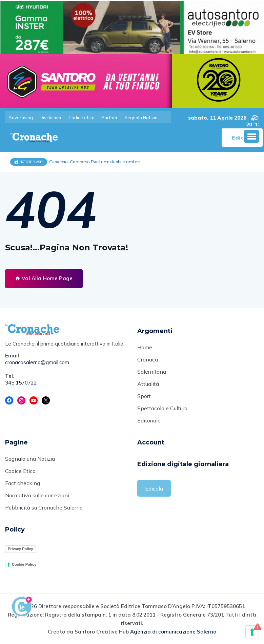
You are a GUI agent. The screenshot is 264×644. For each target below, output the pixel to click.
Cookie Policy (24, 564)
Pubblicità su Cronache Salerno (44, 507)
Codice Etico (20, 471)
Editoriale (149, 420)
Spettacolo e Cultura (162, 408)
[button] (251, 136)
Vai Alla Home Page (44, 278)
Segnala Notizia (141, 118)
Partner (109, 118)
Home (145, 347)
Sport (144, 396)
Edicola (154, 489)
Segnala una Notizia (30, 459)
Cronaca (148, 359)
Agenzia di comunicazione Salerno (173, 632)
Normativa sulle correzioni (37, 495)
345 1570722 (21, 383)
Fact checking (23, 483)
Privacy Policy (21, 549)
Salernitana (152, 372)
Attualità (148, 384)
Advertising (21, 118)
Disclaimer (51, 118)
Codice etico (82, 118)
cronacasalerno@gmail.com (37, 362)
